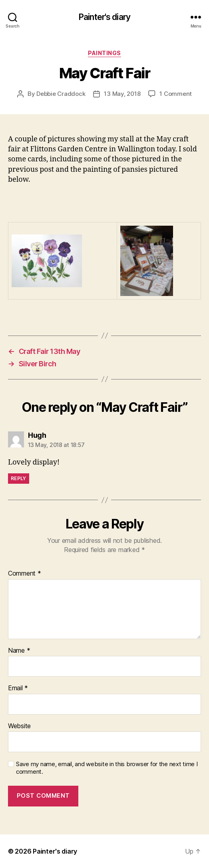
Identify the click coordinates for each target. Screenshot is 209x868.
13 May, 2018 (122, 94)
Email (18, 688)
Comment (25, 574)
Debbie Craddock (61, 94)
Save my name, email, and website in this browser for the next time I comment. (107, 768)
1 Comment (176, 94)
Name (19, 651)
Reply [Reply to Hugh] (19, 478)
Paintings (104, 53)
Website (19, 726)
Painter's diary (104, 17)
